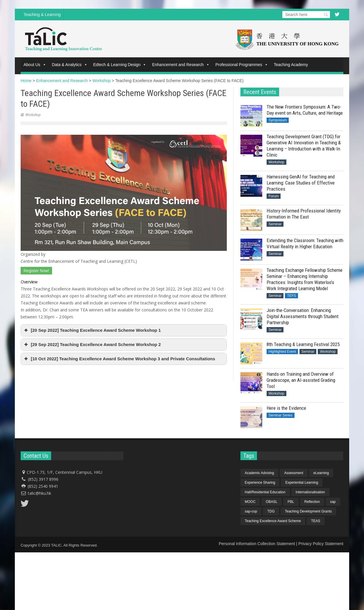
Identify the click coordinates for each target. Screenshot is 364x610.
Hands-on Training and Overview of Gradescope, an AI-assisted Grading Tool (301, 380)
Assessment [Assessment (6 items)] (293, 473)
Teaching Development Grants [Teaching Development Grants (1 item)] (308, 511)
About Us (35, 65)
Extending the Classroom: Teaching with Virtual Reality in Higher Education (305, 243)
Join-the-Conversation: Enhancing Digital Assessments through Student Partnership (303, 316)
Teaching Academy (291, 65)
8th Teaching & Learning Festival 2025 (303, 344)
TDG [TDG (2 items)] (271, 511)
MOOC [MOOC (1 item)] (250, 502)
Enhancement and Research (181, 65)
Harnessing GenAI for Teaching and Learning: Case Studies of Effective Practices (301, 183)
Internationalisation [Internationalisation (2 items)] (310, 492)
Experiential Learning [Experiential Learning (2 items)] (302, 483)
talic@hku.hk (40, 493)
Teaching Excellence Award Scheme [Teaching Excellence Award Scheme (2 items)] (273, 521)
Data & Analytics (70, 65)
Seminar (275, 224)
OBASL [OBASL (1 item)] (272, 502)
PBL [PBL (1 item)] (291, 502)
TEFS (291, 296)
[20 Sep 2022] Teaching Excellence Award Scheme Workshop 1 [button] (92, 330)
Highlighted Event (282, 352)
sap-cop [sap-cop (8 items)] (251, 511)
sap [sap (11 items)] (333, 502)
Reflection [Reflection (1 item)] (312, 502)
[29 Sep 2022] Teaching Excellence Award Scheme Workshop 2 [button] (92, 345)
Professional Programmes (242, 65)
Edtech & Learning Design (120, 65)
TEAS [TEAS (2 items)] (316, 521)
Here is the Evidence (286, 408)
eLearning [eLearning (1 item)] (321, 473)
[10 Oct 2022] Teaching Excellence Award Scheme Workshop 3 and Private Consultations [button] (119, 359)
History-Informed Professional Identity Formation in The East (304, 214)
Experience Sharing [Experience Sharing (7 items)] (260, 483)
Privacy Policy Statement (321, 544)
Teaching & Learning (42, 15)
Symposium (278, 120)
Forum (274, 196)
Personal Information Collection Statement (257, 544)
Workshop (33, 115)
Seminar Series (281, 415)
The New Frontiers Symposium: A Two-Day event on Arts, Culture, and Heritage (305, 110)
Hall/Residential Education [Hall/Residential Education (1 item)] (265, 492)
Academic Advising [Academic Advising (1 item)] (259, 473)
